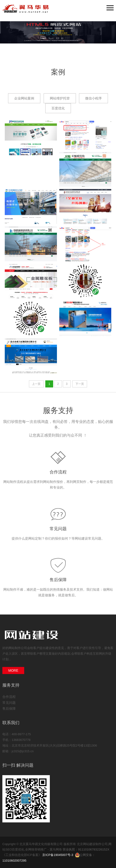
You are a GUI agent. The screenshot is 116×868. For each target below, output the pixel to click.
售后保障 (58, 580)
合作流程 (58, 472)
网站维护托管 (60, 98)
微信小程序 (93, 98)
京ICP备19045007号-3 (58, 855)
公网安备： (86, 855)
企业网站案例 (24, 98)
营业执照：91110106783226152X (86, 849)
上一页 (36, 384)
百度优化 (58, 108)
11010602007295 (14, 861)
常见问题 (58, 529)
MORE (13, 670)
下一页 (80, 384)
